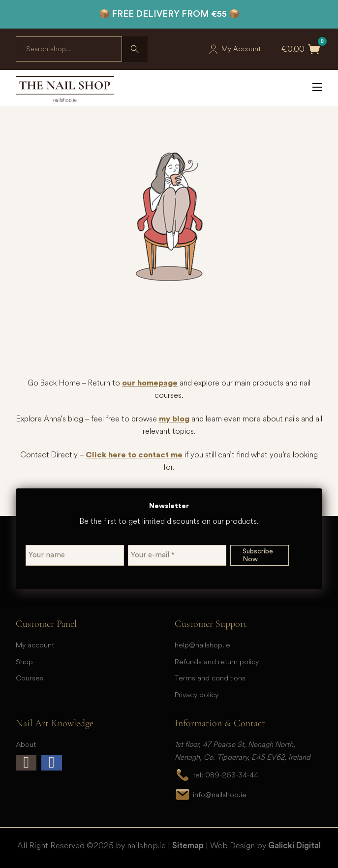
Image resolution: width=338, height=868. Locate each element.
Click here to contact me (134, 455)
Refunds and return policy (217, 661)
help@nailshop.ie (202, 645)
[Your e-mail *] (177, 555)
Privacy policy (197, 694)
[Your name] (75, 555)
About (26, 744)
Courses (30, 678)
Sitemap (188, 846)
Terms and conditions (210, 678)
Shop (24, 661)
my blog (174, 419)
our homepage (150, 383)
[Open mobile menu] (317, 87)
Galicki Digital (294, 846)
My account (35, 645)
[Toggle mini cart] (314, 49)
